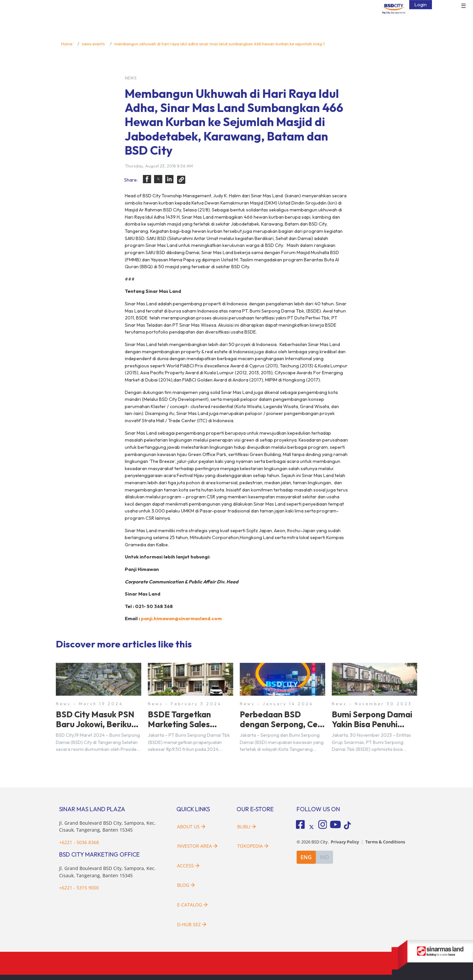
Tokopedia (253, 846)
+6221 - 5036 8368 (79, 842)
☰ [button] (463, 6)
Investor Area (197, 846)
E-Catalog (192, 905)
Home (67, 44)
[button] (147, 179)
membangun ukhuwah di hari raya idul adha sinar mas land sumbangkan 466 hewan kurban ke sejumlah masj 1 (219, 44)
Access (188, 866)
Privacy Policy (345, 842)
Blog (186, 885)
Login (421, 5)
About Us (191, 827)
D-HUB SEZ (192, 924)
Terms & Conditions (385, 842)
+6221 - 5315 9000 (79, 888)
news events (93, 44)
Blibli (247, 827)
